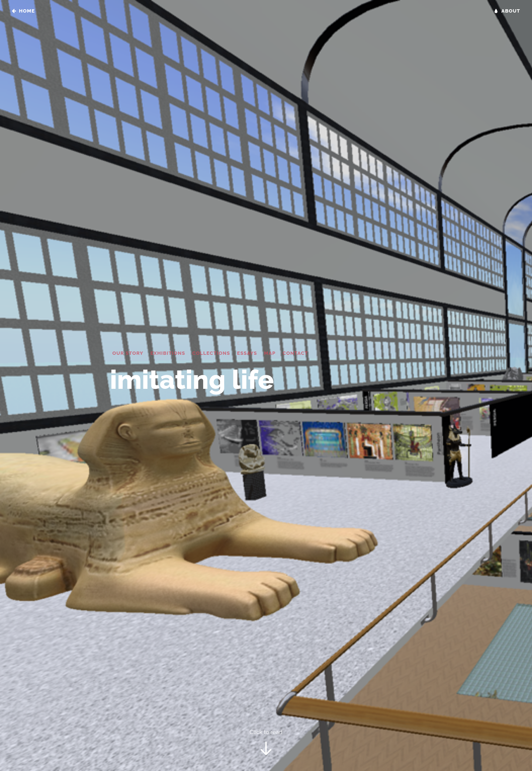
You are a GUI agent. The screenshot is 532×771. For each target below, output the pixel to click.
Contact (295, 353)
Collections (211, 353)
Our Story (128, 353)
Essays (247, 353)
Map (270, 353)
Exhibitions (168, 353)
